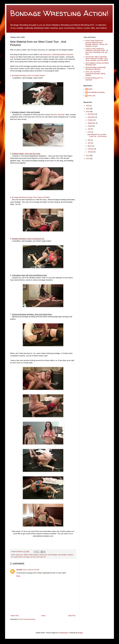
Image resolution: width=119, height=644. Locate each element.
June (90, 132)
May (89, 140)
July (89, 129)
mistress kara (43, 555)
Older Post (72, 616)
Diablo (20, 552)
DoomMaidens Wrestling (96, 92)
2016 (88, 106)
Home (43, 616)
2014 (88, 112)
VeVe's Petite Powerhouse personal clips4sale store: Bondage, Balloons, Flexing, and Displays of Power (96, 43)
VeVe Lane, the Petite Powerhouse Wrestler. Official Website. (95, 74)
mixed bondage (53, 555)
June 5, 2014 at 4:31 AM (31, 570)
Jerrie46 (19, 570)
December (91, 114)
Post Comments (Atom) (27, 619)
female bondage (33, 555)
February (91, 149)
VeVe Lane (92, 96)
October (91, 120)
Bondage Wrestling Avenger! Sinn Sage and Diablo (31, 197)
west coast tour (41, 557)
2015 (88, 109)
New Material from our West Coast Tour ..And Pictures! (97, 135)
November (91, 117)
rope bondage (62, 555)
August (90, 126)
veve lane (33, 557)
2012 (88, 159)
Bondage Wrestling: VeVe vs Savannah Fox (28, 239)
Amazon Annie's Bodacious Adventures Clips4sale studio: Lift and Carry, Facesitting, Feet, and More (97, 51)
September (92, 123)
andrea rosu (20, 555)
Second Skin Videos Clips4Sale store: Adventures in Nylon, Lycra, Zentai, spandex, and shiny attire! (97, 59)
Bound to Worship (58, 115)
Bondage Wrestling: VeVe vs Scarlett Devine (28, 75)
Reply (18, 576)
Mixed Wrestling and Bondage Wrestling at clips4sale (96, 68)
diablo (26, 555)
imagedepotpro (63, 633)
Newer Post (15, 616)
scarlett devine (18, 557)
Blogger (80, 633)
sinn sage (26, 557)
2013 (88, 156)
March (90, 146)
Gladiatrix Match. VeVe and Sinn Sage (26, 154)
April (89, 143)
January (91, 152)
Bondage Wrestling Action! (59, 13)
